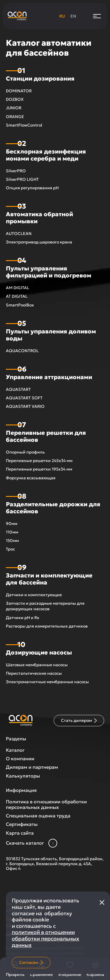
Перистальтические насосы (34, 673)
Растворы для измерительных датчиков (47, 626)
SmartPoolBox (20, 305)
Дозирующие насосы (39, 652)
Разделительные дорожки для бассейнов (53, 508)
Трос (10, 549)
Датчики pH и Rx (23, 618)
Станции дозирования (40, 79)
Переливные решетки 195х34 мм (39, 469)
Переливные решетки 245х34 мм (39, 461)
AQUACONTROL (22, 351)
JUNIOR (14, 108)
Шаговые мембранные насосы (37, 665)
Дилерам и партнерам (32, 767)
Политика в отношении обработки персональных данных (46, 805)
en (73, 16)
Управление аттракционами (49, 377)
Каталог (15, 750)
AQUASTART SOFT (24, 398)
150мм (12, 541)
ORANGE (15, 117)
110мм (12, 532)
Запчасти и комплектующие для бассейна (49, 579)
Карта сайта (20, 833)
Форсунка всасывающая (31, 478)
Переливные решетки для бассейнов (46, 436)
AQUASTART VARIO (25, 406)
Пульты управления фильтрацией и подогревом (49, 272)
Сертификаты (22, 824)
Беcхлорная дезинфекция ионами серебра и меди (46, 155)
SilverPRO (16, 171)
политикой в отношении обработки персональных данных (45, 938)
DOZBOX (15, 99)
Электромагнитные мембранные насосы (47, 682)
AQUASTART (18, 389)
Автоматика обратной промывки (39, 218)
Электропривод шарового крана (39, 242)
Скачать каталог (32, 843)
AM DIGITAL (18, 288)
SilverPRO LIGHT (22, 179)
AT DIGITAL (17, 296)
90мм (12, 524)
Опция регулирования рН (32, 188)
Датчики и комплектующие (34, 595)
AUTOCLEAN (19, 234)
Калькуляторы (23, 776)
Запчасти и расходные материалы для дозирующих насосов (45, 606)
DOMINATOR (19, 91)
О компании (20, 759)
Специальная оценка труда (38, 816)
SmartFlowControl (24, 125)
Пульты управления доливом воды (51, 335)
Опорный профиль (25, 452)
